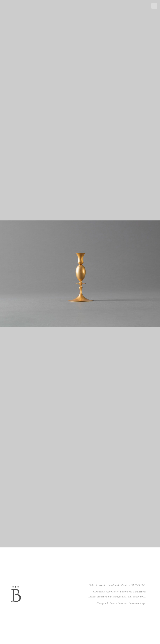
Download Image (137, 603)
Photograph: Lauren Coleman (111, 603)
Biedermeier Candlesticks (133, 592)
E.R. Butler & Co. (137, 597)
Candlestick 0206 (102, 592)
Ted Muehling (104, 597)
